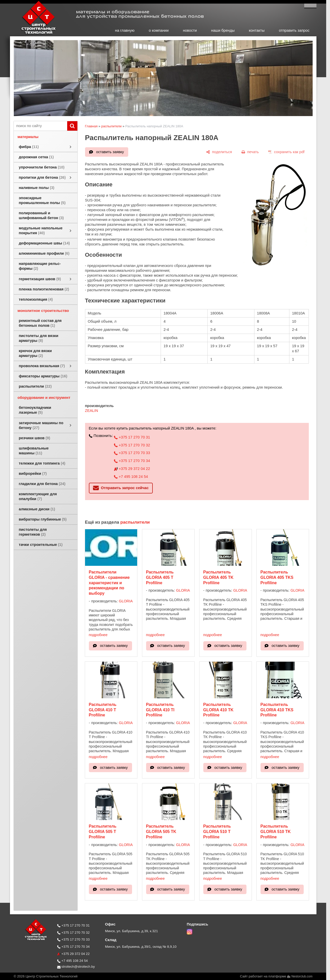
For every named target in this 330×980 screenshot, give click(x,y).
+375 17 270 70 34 (132, 461)
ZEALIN (92, 411)
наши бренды (223, 30)
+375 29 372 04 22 (132, 469)
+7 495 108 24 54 (131, 477)
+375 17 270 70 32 (132, 445)
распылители (111, 126)
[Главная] (33, 34)
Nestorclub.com (302, 976)
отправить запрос (294, 30)
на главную (125, 30)
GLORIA (126, 601)
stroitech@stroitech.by (76, 967)
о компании (159, 30)
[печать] (250, 152)
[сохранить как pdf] (286, 152)
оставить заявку (110, 152)
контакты (257, 30)
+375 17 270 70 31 (132, 437)
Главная (91, 126)
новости (190, 30)
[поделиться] (219, 152)
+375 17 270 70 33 (132, 453)
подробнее (98, 635)
